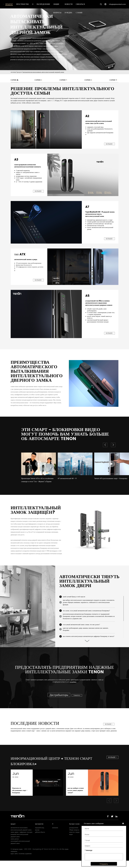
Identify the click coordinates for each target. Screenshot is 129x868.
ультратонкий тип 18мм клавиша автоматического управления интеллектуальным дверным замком (99, 303)
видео (71, 842)
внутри (37, 837)
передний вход (40, 835)
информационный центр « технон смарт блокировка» (54, 767)
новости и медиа (74, 839)
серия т (114, 80)
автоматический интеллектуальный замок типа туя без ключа (99, 122)
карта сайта (14, 861)
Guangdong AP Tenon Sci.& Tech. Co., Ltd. (47, 856)
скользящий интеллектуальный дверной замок (20, 850)
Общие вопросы (74, 837)
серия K (89, 80)
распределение (43, 4)
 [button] (113, 445)
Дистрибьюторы (59, 699)
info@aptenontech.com (117, 4)
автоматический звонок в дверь (26, 259)
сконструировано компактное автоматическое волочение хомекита (28, 166)
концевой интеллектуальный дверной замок (19, 843)
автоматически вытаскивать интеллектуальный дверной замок (43, 72)
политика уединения (25, 861)
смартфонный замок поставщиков (36, 101)
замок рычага (15, 846)
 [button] (87, 645)
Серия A (14, 80)
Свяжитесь (77, 700)
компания (55, 835)
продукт (9, 4)
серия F (64, 80)
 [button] (105, 445)
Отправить (103, 865)
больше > (109, 729)
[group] (39, 470)
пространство (22, 4)
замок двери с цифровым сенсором (22, 839)
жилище (13, 72)
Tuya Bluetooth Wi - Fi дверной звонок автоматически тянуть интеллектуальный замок (100, 214)
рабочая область (40, 839)
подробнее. (73, 687)
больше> (110, 144)
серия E (39, 80)
